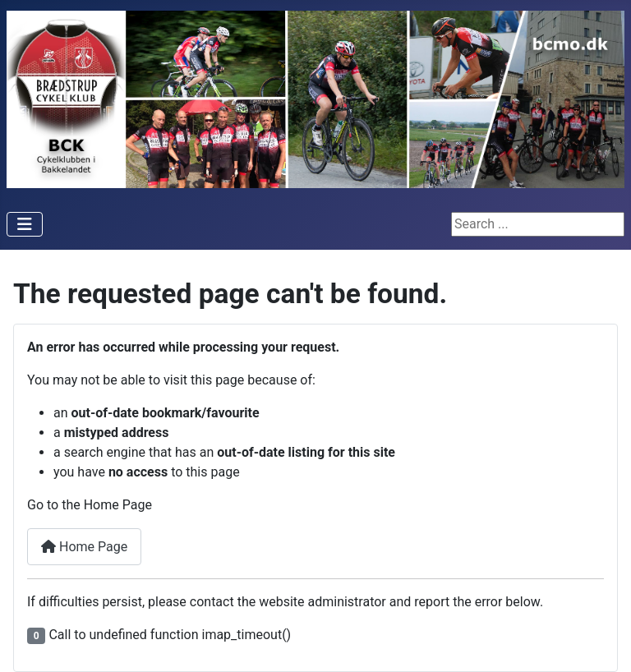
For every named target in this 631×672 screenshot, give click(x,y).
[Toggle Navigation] (25, 224)
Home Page (84, 547)
